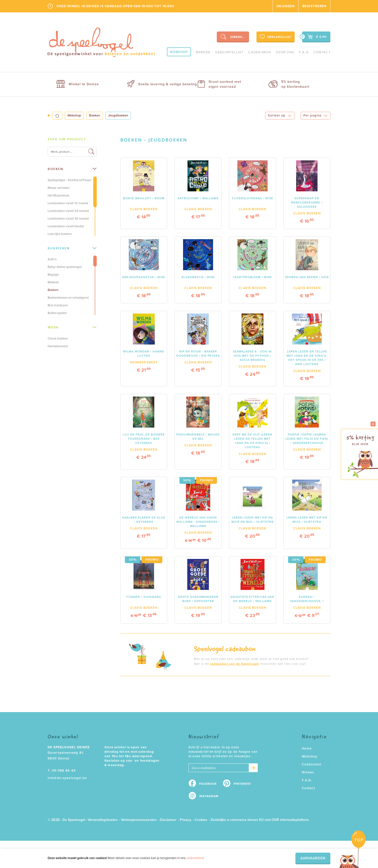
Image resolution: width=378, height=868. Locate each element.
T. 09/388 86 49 (62, 771)
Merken (203, 52)
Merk (72, 327)
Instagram (209, 796)
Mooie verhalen (59, 188)
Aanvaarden (313, 858)
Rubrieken (72, 248)
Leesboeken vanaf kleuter (66, 226)
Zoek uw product (67, 139)
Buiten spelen (57, 313)
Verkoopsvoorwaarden (139, 820)
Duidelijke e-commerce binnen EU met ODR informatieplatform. (260, 820)
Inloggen (286, 6)
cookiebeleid (195, 858)
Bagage (53, 275)
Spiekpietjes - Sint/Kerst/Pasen (69, 180)
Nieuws (308, 772)
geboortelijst (229, 52)
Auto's (52, 259)
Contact (322, 52)
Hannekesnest (58, 346)
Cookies (201, 820)
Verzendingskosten (103, 820)
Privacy (186, 820)
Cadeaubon (260, 52)
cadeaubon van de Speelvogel (234, 664)
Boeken (95, 116)
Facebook (208, 784)
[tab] (72, 139)
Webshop (179, 52)
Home (307, 749)
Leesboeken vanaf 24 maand (68, 211)
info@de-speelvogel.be (67, 778)
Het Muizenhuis (58, 196)
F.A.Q (304, 52)
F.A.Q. (307, 780)
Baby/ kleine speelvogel (65, 267)
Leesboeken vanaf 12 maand (68, 203)
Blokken (53, 282)
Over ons (285, 52)
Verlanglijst (275, 37)
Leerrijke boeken (60, 234)
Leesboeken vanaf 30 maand (68, 219)
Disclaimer (168, 820)
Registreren (314, 6)
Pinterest (242, 784)
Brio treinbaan (58, 305)
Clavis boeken (58, 339)
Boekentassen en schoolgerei (68, 298)
